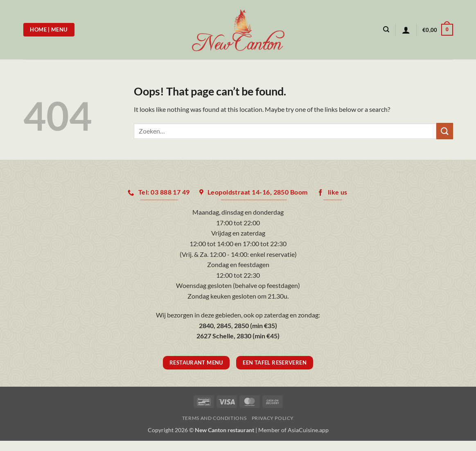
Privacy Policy (273, 418)
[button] (406, 30)
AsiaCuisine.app (308, 430)
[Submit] (444, 131)
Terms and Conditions (214, 418)
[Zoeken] (386, 29)
